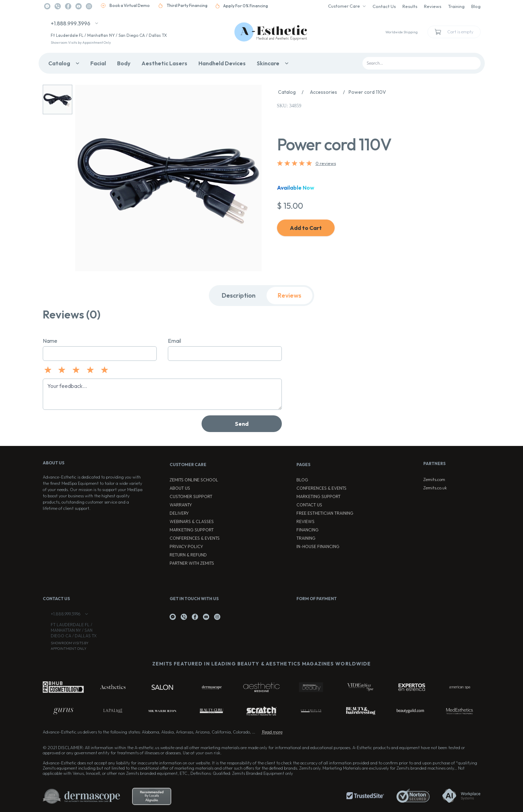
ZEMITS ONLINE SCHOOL (194, 480)
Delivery (179, 513)
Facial (98, 63)
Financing (308, 530)
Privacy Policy (186, 546)
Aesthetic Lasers (164, 63)
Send (242, 424)
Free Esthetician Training (325, 513)
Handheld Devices (222, 63)
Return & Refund (188, 555)
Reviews (433, 6)
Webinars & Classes (192, 521)
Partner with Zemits (192, 563)
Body (124, 63)
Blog (476, 6)
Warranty (181, 505)
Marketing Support (192, 530)
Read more (272, 732)
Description (239, 295)
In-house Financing (318, 546)
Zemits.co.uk (435, 488)
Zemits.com (434, 479)
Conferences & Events (195, 538)
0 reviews (326, 163)
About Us (180, 488)
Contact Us (384, 6)
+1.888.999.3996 (71, 23)
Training (456, 6)
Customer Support (191, 496)
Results (410, 6)
